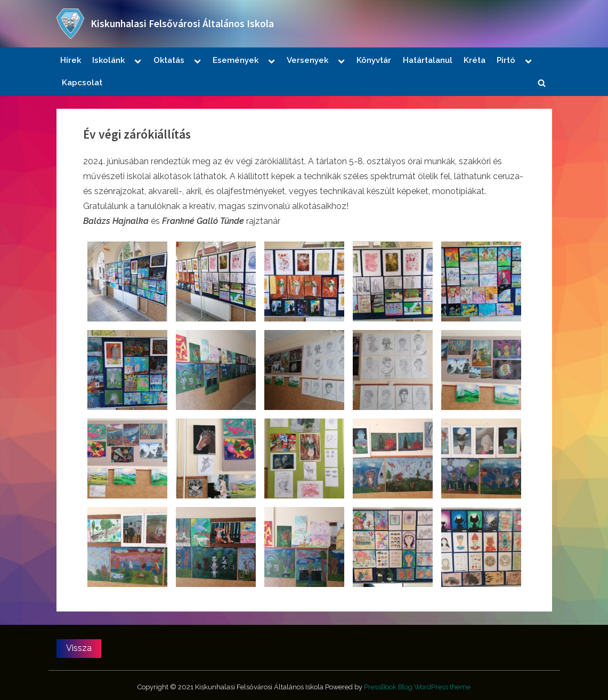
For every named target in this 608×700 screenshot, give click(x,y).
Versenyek (307, 60)
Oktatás (169, 60)
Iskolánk (108, 60)
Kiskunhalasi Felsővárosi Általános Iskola (182, 23)
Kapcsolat (82, 83)
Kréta (475, 60)
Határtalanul (428, 60)
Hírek (71, 60)
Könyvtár (374, 60)
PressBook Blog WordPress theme (417, 687)
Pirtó (506, 60)
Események (236, 60)
